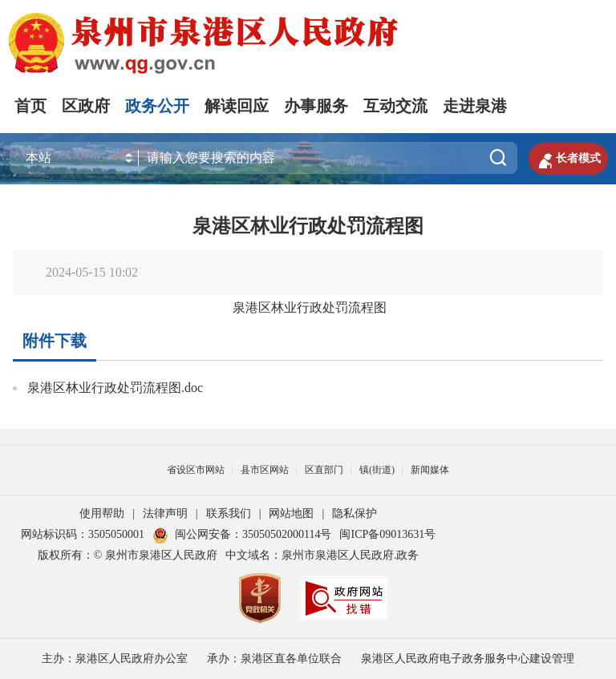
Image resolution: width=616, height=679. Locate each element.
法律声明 (165, 513)
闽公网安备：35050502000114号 (242, 534)
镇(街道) (377, 470)
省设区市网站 (196, 470)
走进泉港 (475, 106)
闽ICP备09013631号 (387, 534)
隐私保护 (355, 513)
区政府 (86, 106)
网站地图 (291, 513)
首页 (30, 106)
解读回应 (237, 106)
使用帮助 (102, 513)
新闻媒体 (430, 470)
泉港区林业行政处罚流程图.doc (115, 388)
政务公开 (157, 106)
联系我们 (229, 513)
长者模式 (567, 159)
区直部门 (324, 470)
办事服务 (316, 106)
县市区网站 (265, 470)
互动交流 (395, 106)
